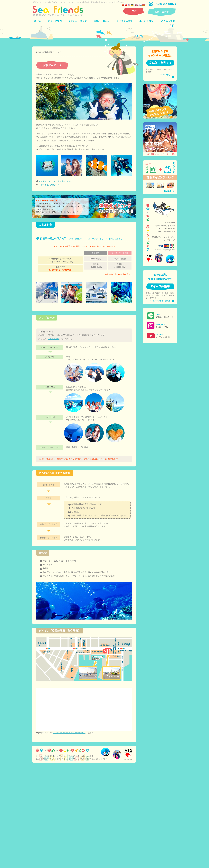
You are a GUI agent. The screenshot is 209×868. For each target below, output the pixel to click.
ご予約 (133, 11)
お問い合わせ (162, 12)
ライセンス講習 (125, 21)
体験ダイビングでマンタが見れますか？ (56, 181)
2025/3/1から (165, 75)
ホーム (38, 21)
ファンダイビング (78, 21)
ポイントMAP (147, 21)
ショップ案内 (55, 21)
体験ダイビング (102, 21)
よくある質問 (168, 21)
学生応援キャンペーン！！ (158, 154)
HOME (39, 52)
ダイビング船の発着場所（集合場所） (69, 733)
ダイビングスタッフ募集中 (160, 301)
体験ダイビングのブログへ (50, 185)
